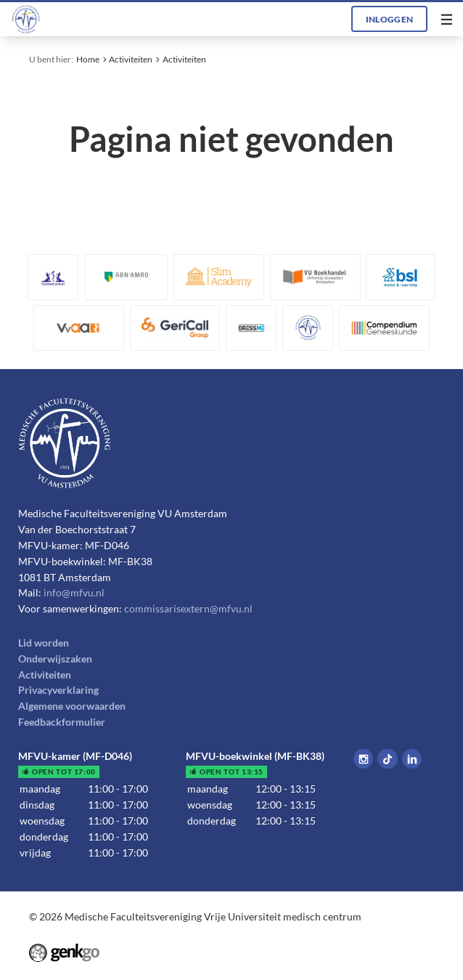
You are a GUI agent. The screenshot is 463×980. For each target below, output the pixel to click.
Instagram (363, 759)
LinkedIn (412, 759)
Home (88, 59)
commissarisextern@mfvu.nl (188, 609)
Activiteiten (131, 59)
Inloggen (390, 19)
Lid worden (44, 643)
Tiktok (387, 759)
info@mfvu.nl (74, 593)
